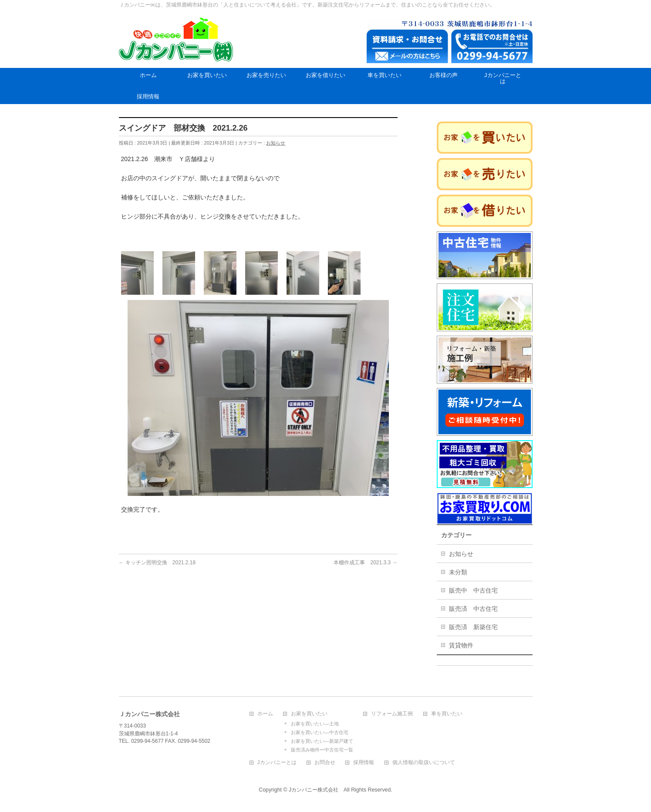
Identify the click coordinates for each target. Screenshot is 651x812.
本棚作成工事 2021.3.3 (365, 563)
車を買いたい (447, 714)
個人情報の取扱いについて (424, 763)
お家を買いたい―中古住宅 (320, 732)
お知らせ (276, 143)
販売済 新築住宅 (473, 627)
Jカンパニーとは (277, 763)
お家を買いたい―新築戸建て (322, 741)
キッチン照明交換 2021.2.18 (157, 563)
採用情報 (364, 763)
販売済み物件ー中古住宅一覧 (322, 750)
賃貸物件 (461, 645)
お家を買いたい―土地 (315, 724)
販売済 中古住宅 (473, 609)
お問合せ (325, 763)
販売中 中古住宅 (473, 590)
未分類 (458, 572)
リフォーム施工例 (392, 714)
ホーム (265, 714)
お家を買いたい (309, 714)
